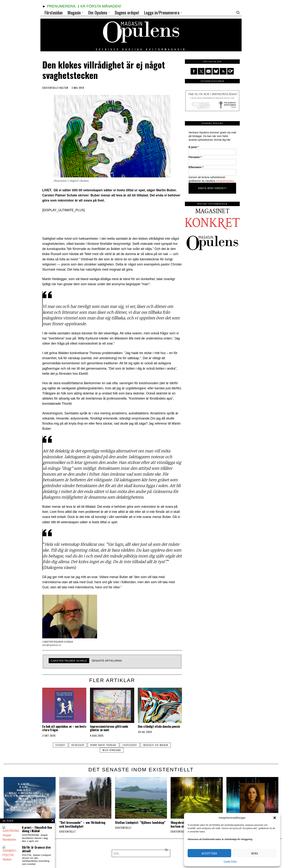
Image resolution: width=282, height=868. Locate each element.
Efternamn (196, 167)
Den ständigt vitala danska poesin (159, 727)
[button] (275, 818)
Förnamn (195, 157)
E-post (193, 147)
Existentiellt (50, 88)
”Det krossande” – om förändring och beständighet (82, 824)
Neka (255, 853)
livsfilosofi (130, 745)
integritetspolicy (225, 181)
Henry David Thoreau (103, 745)
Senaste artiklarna (107, 661)
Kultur (64, 88)
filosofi (60, 745)
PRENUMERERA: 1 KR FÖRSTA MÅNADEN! (84, 6)
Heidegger (78, 745)
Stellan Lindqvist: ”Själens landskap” (140, 822)
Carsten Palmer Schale (69, 661)
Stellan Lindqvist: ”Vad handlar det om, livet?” (28, 824)
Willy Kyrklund (112, 750)
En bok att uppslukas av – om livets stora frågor (64, 728)
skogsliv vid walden (156, 745)
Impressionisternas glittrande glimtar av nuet (109, 728)
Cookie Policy (230, 861)
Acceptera (209, 853)
